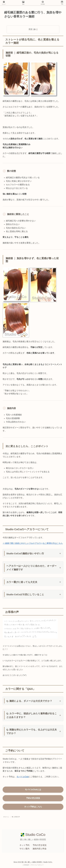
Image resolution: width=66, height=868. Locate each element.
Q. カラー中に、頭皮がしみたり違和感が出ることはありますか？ (32, 715)
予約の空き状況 (33, 798)
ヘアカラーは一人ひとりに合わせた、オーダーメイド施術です (31, 568)
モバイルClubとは (33, 790)
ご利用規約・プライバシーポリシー (33, 865)
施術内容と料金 (40, 849)
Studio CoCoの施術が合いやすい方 (25, 553)
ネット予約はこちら (33, 807)
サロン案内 (25, 849)
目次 (31, 29)
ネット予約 (25, 845)
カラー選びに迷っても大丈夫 (22, 582)
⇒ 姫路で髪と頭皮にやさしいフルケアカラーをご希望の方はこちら (33, 543)
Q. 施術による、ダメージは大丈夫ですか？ (29, 701)
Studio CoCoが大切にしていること (25, 594)
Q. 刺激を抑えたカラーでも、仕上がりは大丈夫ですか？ (32, 731)
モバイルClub (23, 777)
